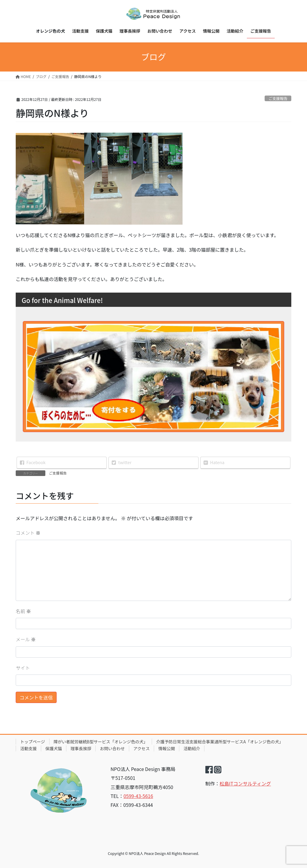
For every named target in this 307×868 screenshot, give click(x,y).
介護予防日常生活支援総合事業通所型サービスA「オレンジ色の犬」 (220, 742)
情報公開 (167, 748)
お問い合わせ (112, 748)
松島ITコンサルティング (245, 783)
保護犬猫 (54, 748)
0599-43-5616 (138, 796)
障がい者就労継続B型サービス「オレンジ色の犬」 (101, 742)
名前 (23, 611)
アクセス (141, 748)
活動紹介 (192, 748)
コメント (28, 533)
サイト (23, 668)
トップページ (33, 742)
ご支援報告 (278, 98)
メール (26, 639)
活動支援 (28, 748)
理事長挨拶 (81, 748)
